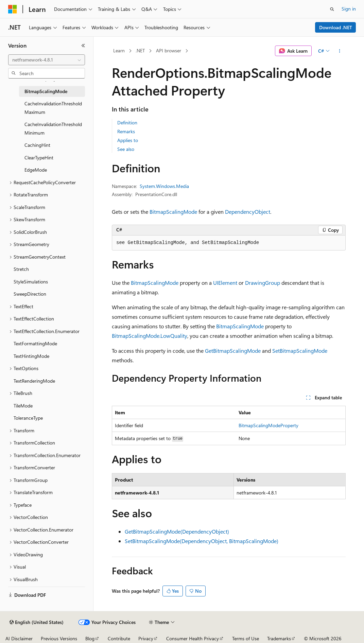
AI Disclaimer (19, 638)
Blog (90, 638)
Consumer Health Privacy (193, 638)
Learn (119, 50)
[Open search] (332, 9)
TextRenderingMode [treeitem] (34, 381)
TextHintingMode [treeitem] (31, 356)
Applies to (128, 140)
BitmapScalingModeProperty (268, 425)
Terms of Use (246, 638)
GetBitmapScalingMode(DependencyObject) (177, 531)
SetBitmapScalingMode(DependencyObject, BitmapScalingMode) (202, 541)
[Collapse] (83, 46)
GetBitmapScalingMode (233, 351)
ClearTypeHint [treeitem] (39, 158)
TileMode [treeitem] (23, 406)
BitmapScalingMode (173, 212)
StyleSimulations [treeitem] (31, 282)
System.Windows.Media (164, 186)
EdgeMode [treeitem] (36, 170)
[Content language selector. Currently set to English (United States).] (37, 622)
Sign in (349, 9)
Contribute (119, 638)
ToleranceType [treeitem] (28, 418)
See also (126, 149)
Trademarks (279, 638)
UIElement (225, 283)
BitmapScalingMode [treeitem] (46, 91)
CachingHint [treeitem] (37, 145)
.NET (140, 50)
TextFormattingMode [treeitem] (35, 343)
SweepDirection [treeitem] (30, 294)
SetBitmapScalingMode (300, 351)
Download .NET (336, 27)
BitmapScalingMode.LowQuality (150, 336)
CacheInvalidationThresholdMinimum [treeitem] (53, 128)
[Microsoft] (13, 9)
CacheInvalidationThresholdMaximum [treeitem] (53, 108)
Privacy (146, 638)
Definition (127, 123)
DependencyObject (248, 212)
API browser (169, 50)
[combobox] (47, 60)
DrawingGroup (263, 283)
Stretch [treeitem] (21, 269)
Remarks (126, 131)
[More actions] (340, 51)
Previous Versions (59, 638)
